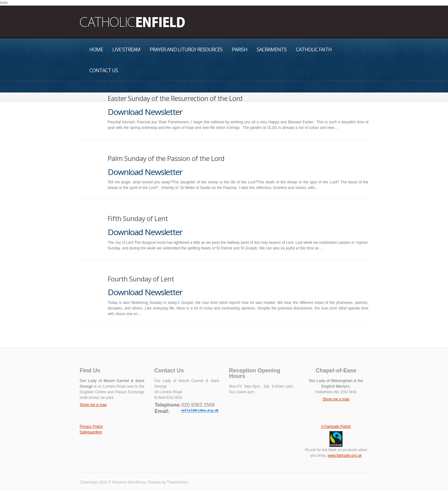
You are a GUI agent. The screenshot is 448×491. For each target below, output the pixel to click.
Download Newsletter (145, 112)
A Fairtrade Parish (336, 427)
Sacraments (272, 50)
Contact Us (104, 70)
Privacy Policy (91, 427)
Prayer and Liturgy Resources (186, 50)
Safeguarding (91, 432)
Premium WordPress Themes (136, 482)
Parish (240, 50)
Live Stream (126, 50)
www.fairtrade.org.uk (345, 456)
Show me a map (93, 405)
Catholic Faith (314, 50)
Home (96, 50)
